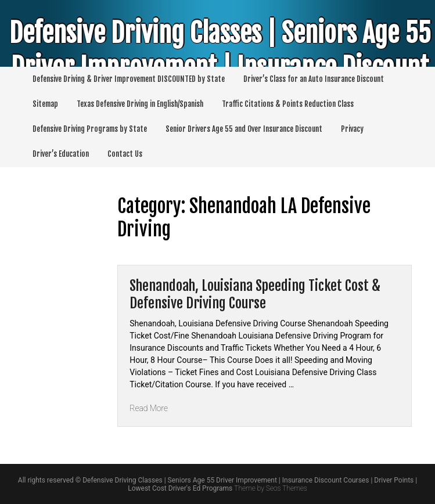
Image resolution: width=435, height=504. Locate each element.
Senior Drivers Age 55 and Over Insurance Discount (244, 129)
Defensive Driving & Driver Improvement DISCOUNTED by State (129, 79)
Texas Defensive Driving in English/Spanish (140, 104)
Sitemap (45, 104)
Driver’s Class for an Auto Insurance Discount (314, 79)
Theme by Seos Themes (270, 488)
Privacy (352, 129)
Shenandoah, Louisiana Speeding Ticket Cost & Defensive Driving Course (255, 294)
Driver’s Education (61, 154)
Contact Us (125, 154)
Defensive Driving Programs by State (90, 129)
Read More (149, 408)
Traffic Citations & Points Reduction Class (288, 104)
